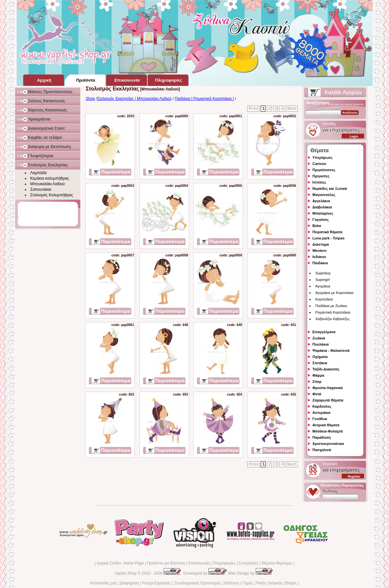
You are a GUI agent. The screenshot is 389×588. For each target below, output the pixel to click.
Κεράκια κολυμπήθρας (50, 178)
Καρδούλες (322, 406)
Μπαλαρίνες (323, 213)
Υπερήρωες (323, 157)
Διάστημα (321, 244)
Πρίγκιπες (321, 176)
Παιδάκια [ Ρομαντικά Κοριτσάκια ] (204, 99)
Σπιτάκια (320, 363)
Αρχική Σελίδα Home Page (120, 563)
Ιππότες (319, 182)
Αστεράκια (322, 413)
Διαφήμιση (130, 583)
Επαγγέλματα (324, 332)
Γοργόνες (321, 220)
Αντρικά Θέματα (326, 425)
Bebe (317, 226)
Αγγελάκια (321, 201)
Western (320, 251)
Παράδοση (322, 437)
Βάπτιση (232, 583)
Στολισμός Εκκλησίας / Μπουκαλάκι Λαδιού (134, 99)
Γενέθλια (320, 419)
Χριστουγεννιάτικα (328, 444)
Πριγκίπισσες (324, 170)
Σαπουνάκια (41, 189)
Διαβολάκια (322, 207)
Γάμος (248, 583)
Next (292, 109)
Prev (254, 109)
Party (261, 583)
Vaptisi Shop (126, 573)
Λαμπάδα (39, 173)
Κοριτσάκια (324, 299)
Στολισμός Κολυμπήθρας (52, 195)
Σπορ (317, 382)
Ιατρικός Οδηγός (283, 583)
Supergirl (323, 280)
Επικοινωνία (199, 563)
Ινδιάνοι (319, 257)
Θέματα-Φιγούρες (277, 563)
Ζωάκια (319, 338)
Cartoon (319, 164)
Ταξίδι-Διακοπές (326, 369)
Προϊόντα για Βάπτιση (166, 563)
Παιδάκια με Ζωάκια (331, 306)
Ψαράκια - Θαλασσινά (331, 351)
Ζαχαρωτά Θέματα (328, 400)
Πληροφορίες (224, 563)
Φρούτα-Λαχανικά (328, 388)
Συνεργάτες (249, 563)
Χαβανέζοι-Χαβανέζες (333, 319)
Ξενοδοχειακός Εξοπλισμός (197, 583)
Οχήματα (320, 357)
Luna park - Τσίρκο (329, 238)
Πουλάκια (321, 344)
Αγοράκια (323, 286)
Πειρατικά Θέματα (328, 232)
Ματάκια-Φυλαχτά (328, 431)
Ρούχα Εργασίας (156, 583)
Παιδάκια (320, 263)
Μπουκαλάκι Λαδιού (48, 184)
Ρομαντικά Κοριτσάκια (333, 312)
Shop (90, 99)
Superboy (323, 273)
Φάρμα (318, 375)
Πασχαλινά (322, 450)
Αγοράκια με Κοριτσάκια (335, 293)
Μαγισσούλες (324, 195)
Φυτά (317, 394)
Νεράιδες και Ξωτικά (330, 188)
